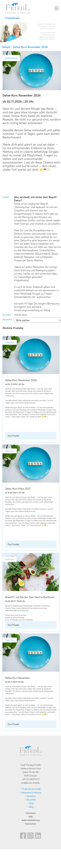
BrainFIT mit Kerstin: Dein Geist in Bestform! (30, 597)
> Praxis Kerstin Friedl (30, 789)
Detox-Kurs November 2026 (21, 380)
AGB (31, 817)
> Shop (31, 803)
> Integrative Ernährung (30, 792)
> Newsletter (31, 800)
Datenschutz (31, 824)
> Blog (30, 807)
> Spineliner (31, 796)
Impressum (31, 813)
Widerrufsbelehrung (31, 820)
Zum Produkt (13, 436)
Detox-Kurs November (18, 678)
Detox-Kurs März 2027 (18, 489)
